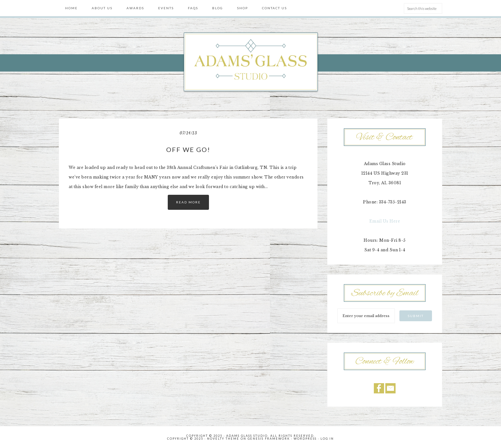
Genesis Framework (269, 439)
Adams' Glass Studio (250, 63)
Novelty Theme (223, 439)
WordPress (305, 439)
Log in (327, 439)
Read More (188, 202)
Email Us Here (385, 221)
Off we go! (188, 149)
